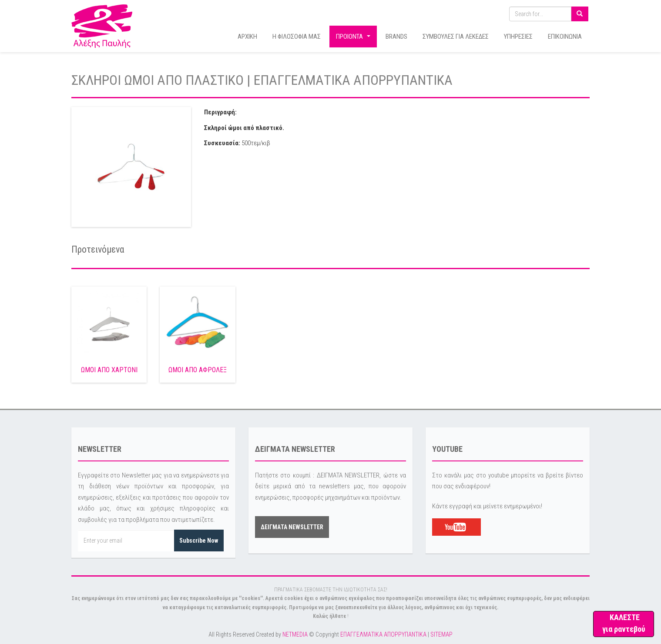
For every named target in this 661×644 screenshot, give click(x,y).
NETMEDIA (295, 634)
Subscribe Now (199, 541)
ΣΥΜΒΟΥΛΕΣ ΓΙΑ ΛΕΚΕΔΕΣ (456, 37)
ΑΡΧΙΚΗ (247, 37)
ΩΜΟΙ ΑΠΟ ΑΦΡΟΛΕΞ (198, 370)
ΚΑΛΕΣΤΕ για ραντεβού (624, 623)
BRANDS (396, 37)
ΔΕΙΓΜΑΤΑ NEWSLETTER (292, 527)
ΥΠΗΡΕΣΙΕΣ (518, 37)
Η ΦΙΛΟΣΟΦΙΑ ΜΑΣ (297, 37)
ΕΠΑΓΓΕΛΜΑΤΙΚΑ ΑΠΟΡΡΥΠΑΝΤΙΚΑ (383, 634)
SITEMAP (441, 634)
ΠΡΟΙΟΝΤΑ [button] (354, 39)
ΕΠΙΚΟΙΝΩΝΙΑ (565, 37)
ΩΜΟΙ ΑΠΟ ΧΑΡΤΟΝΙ (109, 370)
